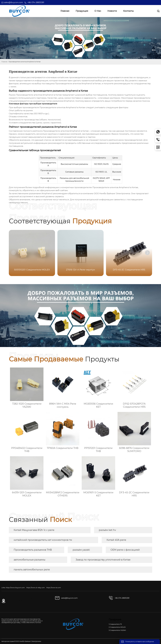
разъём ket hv (107, 530)
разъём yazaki (81, 550)
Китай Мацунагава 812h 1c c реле (34, 530)
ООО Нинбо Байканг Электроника (112, 193)
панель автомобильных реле (32, 570)
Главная (4, 62)
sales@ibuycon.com (13, 2)
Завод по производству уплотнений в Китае (103, 560)
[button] (147, 253)
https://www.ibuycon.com (15, 588)
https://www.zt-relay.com (36, 588)
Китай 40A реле (116, 540)
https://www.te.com (54, 588)
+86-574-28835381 (36, 2)
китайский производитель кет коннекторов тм (43, 540)
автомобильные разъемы (30, 560)
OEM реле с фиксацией (125, 550)
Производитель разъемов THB (33, 550)
